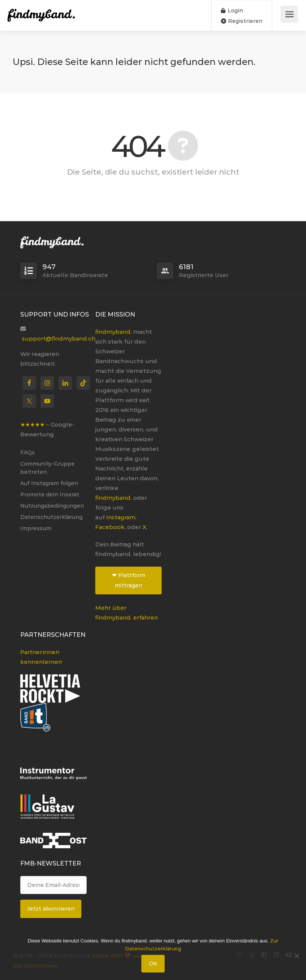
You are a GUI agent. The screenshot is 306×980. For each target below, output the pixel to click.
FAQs (28, 452)
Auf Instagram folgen (49, 483)
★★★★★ (32, 424)
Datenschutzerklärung (51, 517)
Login (232, 11)
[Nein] (297, 956)
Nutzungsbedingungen (52, 506)
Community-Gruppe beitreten (47, 468)
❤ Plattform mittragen (129, 580)
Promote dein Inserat (50, 495)
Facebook (110, 527)
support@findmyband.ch (58, 338)
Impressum (36, 528)
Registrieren (242, 21)
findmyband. (113, 332)
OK (153, 963)
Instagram (121, 517)
